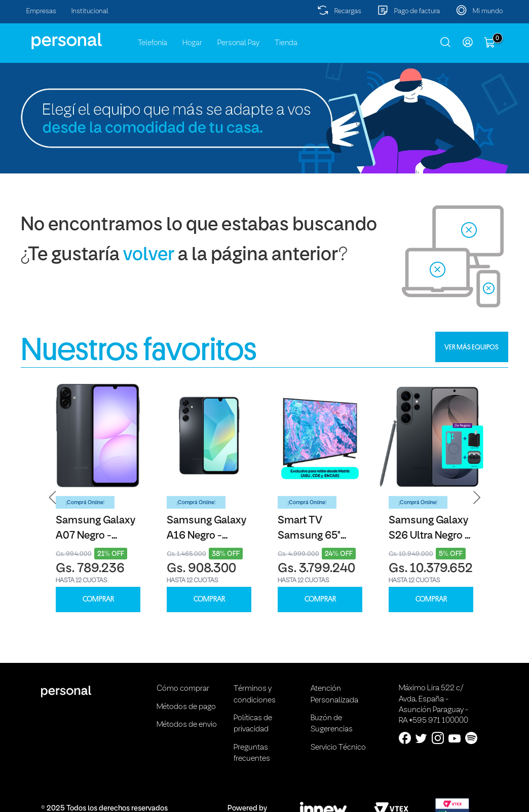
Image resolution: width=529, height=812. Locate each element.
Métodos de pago (186, 707)
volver (149, 255)
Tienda (286, 43)
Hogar (192, 43)
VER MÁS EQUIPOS (471, 347)
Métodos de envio (187, 725)
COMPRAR (98, 599)
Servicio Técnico (338, 748)
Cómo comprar (183, 689)
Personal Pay (238, 43)
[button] (53, 497)
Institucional (90, 11)
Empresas (41, 11)
